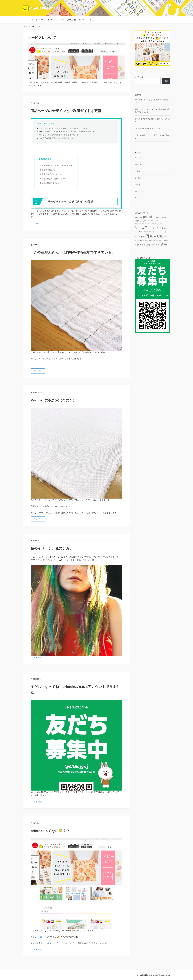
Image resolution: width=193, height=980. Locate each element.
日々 (136, 198)
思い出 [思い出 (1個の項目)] (137, 240)
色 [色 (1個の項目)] (145, 245)
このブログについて (37, 20)
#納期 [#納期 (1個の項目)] (136, 217)
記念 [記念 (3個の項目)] (148, 245)
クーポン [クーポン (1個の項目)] (154, 224)
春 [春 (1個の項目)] (157, 240)
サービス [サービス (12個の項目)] (141, 227)
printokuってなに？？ (50, 831)
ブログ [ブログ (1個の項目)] (146, 232)
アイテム (61, 20)
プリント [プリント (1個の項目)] (152, 232)
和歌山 (137, 185)
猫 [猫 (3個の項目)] (138, 245)
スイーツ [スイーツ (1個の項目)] (152, 228)
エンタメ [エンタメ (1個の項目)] (148, 224)
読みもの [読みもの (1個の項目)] (154, 245)
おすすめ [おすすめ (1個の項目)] (158, 217)
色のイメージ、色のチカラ (52, 548)
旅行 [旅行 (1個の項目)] (150, 240)
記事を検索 (139, 77)
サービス (51, 20)
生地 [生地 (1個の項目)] (142, 245)
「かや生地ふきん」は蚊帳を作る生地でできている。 (73, 252)
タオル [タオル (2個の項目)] (165, 228)
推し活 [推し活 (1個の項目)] (142, 240)
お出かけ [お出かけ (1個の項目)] (165, 217)
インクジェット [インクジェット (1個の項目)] (139, 224)
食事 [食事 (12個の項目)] (164, 244)
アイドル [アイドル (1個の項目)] (151, 221)
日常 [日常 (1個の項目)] (154, 240)
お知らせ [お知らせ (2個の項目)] (138, 221)
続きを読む (38, 223)
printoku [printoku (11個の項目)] (149, 217)
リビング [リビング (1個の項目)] (137, 237)
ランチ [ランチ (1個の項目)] (164, 232)
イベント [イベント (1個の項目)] (157, 221)
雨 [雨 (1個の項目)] (159, 245)
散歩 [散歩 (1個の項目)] (146, 240)
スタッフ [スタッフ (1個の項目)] (158, 228)
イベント (138, 164)
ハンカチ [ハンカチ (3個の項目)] (139, 232)
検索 (166, 81)
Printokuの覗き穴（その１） (53, 400)
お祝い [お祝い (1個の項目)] (145, 221)
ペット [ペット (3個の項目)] (158, 232)
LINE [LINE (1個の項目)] (141, 217)
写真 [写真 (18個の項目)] (149, 236)
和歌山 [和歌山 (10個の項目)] (159, 236)
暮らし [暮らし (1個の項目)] (161, 240)
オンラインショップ (87, 20)
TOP (24, 20)
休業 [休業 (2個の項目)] (143, 237)
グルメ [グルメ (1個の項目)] (160, 224)
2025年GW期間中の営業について (148, 128)
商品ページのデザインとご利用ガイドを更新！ (68, 111)
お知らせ (138, 171)
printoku (42, 937)
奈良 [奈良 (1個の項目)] (166, 237)
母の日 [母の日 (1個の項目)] (166, 240)
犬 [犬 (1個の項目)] (135, 245)
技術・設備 (72, 20)
